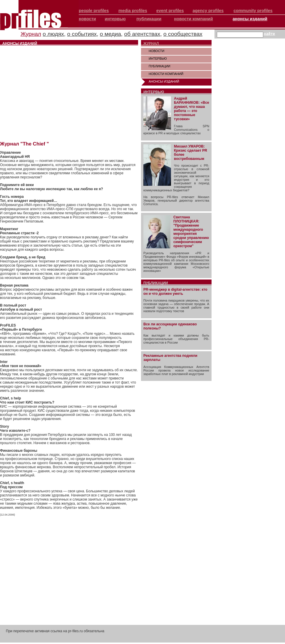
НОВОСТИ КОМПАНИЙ (166, 74)
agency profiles (208, 11)
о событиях (82, 34)
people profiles (94, 11)
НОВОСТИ (156, 51)
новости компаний (194, 19)
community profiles (253, 11)
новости (87, 19)
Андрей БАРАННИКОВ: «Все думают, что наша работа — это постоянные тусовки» (192, 109)
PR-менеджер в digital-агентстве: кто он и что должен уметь (175, 292)
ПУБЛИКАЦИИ (160, 66)
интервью (115, 19)
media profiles (133, 11)
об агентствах (142, 34)
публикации (149, 19)
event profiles (170, 11)
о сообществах (183, 34)
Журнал (31, 34)
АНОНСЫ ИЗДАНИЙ (164, 81)
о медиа (110, 34)
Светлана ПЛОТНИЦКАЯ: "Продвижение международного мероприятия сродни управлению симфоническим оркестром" (191, 232)
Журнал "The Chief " (24, 144)
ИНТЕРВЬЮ (158, 58)
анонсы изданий (250, 19)
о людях (53, 34)
